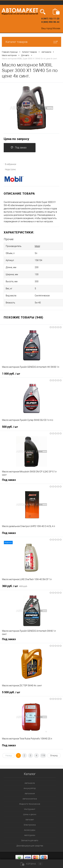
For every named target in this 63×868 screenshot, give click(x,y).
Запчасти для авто (30, 840)
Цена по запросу (16, 139)
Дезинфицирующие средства (30, 846)
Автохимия (30, 793)
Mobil (37, 246)
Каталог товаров (31, 42)
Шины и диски (30, 814)
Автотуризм (30, 835)
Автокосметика (30, 799)
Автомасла (30, 783)
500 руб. (10, 427)
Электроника (30, 825)
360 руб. (15, 586)
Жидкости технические (30, 804)
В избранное (9, 164)
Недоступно (9, 169)
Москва (56, 28)
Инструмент (30, 809)
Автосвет (30, 820)
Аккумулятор (30, 788)
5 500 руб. (11, 692)
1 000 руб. (11, 374)
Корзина (31, 864)
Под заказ (19, 148)
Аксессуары (30, 830)
